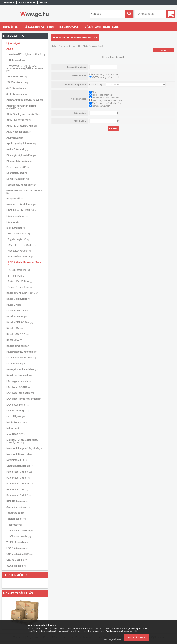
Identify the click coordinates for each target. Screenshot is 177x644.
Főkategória (57, 46)
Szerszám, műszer (19, 507)
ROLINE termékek (18, 501)
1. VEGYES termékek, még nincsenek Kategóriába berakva (25, 68)
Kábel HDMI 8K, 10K (20, 322)
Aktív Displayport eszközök (23, 114)
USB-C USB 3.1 (17, 560)
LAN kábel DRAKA (18, 387)
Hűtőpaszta (14, 222)
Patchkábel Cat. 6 (19, 478)
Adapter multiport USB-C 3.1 (25, 100)
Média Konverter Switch (22, 245)
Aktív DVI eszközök (19, 120)
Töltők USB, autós (19, 536)
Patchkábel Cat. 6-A (20, 484)
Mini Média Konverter (21, 256)
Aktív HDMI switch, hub (22, 126)
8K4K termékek (17, 94)
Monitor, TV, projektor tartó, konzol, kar (22, 441)
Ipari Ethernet (15, 228)
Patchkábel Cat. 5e (19, 472)
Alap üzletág (15, 138)
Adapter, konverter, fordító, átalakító (22, 107)
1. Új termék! (16, 60)
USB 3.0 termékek (18, 548)
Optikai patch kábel (20, 466)
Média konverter (17, 422)
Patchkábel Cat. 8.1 (19, 495)
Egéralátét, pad (17, 173)
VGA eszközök (16, 566)
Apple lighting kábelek (21, 144)
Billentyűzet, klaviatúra (21, 155)
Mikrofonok (15, 428)
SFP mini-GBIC (17, 276)
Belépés (9, 2)
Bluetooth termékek (19, 161)
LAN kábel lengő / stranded (24, 399)
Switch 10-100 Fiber (20, 281)
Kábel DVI (14, 305)
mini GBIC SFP (16, 434)
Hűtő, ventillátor (17, 216)
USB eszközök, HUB (20, 554)
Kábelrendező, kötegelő (22, 352)
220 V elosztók (17, 76)
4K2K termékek (17, 88)
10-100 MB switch (19, 234)
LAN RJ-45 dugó (18, 411)
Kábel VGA (14, 340)
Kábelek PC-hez (18, 346)
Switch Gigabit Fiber (20, 287)
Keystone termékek (19, 375)
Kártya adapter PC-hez (21, 358)
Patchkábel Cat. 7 (18, 489)
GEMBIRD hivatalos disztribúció (25, 192)
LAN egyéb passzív (19, 381)
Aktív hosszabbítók (19, 132)
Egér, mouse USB (18, 167)
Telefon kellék (16, 519)
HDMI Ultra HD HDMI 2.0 (21, 210)
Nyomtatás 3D (17, 460)
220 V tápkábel (17, 82)
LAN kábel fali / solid (20, 393)
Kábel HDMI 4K (17, 316)
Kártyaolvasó (16, 364)
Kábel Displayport (19, 299)
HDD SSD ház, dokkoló (21, 204)
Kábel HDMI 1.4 (17, 311)
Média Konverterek (19, 251)
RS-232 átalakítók (19, 270)
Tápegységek (15, 513)
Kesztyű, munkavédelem (23, 369)
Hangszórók (15, 199)
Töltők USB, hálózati (20, 531)
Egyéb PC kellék (18, 179)
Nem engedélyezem (113, 639)
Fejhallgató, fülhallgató (21, 185)
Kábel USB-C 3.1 (18, 334)
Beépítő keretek (17, 149)
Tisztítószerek (16, 525)
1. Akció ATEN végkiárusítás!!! (26, 54)
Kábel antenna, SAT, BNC (22, 293)
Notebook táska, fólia (20, 454)
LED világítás (16, 416)
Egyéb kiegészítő (18, 239)
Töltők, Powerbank (18, 542)
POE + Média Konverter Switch (26, 263)
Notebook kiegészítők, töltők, (25, 448)
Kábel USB (15, 328)
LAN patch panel (18, 405)
